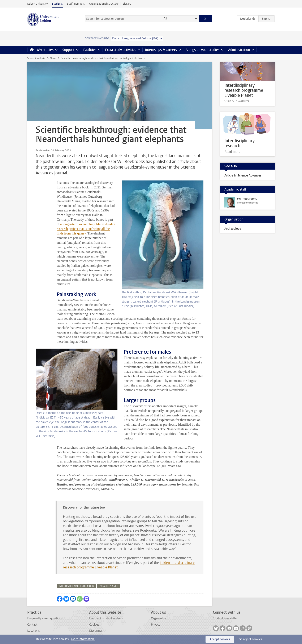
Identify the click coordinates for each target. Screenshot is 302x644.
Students (57, 4)
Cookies (94, 625)
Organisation (159, 618)
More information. (83, 639)
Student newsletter (225, 618)
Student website (36, 58)
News (53, 58)
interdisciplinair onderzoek (76, 586)
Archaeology (233, 229)
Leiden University (37, 4)
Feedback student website (106, 618)
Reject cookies (252, 639)
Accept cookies (220, 639)
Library (127, 4)
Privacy (156, 625)
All (165, 19)
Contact (32, 625)
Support (68, 50)
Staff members (76, 4)
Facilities (90, 50)
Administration (239, 50)
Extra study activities (121, 50)
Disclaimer (96, 631)
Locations (33, 631)
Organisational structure (104, 4)
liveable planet (108, 586)
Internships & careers (161, 50)
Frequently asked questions (45, 618)
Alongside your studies (202, 50)
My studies (45, 50)
